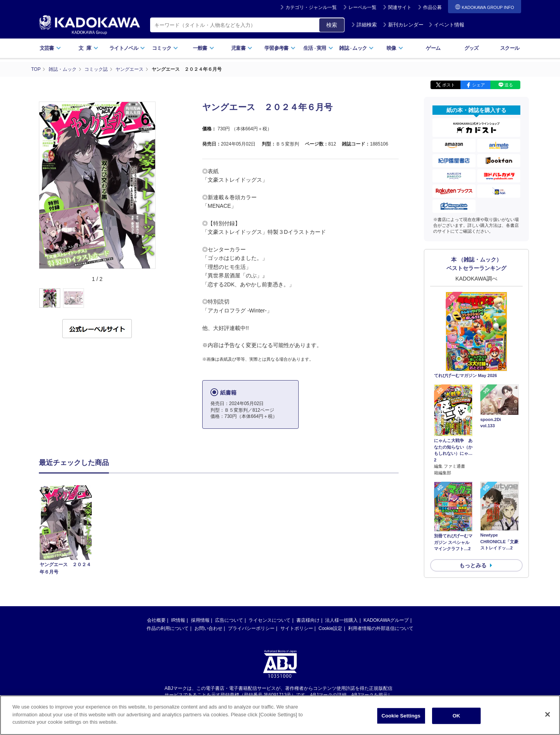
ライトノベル (127, 48)
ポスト (449, 85)
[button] (160, 298)
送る (509, 85)
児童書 (242, 48)
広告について (229, 620)
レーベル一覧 (362, 7)
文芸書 (50, 48)
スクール (510, 48)
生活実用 (318, 48)
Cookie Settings (401, 723)
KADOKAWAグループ (386, 620)
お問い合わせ (208, 628)
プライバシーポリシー (251, 628)
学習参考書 (280, 48)
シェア (479, 85)
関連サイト (400, 7)
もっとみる (473, 565)
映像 (395, 48)
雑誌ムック (356, 48)
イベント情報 (446, 25)
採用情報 (200, 620)
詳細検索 (364, 25)
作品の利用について (168, 628)
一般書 (204, 48)
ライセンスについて (269, 620)
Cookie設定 (330, 628)
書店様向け (308, 620)
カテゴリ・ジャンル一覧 (311, 7)
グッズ (472, 48)
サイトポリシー (297, 628)
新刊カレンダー (403, 25)
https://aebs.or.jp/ (252, 702)
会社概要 (156, 620)
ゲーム (433, 48)
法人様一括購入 (341, 620)
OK (457, 723)
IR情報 (178, 620)
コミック (165, 48)
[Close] (548, 721)
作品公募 (432, 7)
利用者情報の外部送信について (381, 628)
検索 (332, 25)
